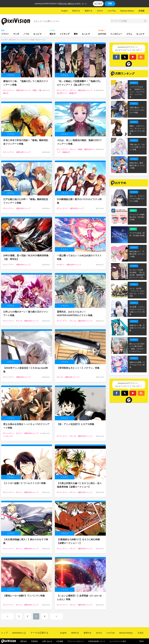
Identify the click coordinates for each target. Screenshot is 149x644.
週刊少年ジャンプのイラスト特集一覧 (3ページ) (27, 40)
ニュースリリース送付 (118, 641)
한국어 (100, 11)
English (64, 11)
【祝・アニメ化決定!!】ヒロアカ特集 (76, 424)
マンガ (16, 34)
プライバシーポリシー (67, 4)
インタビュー (116, 34)
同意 (110, 3)
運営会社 (24, 641)
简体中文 (76, 11)
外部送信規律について (97, 641)
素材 (76, 34)
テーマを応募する (39, 633)
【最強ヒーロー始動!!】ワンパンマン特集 (24, 596)
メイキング (65, 34)
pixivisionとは (19, 633)
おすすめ (102, 34)
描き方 (53, 34)
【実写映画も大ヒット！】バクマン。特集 (78, 368)
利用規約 (35, 641)
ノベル (26, 34)
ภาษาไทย (112, 11)
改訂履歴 (98, 4)
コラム (129, 34)
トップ (4, 40)
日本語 (141, 11)
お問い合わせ (47, 641)
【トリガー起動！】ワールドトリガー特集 (24, 483)
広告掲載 (60, 641)
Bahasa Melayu (127, 11)
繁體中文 (89, 11)
